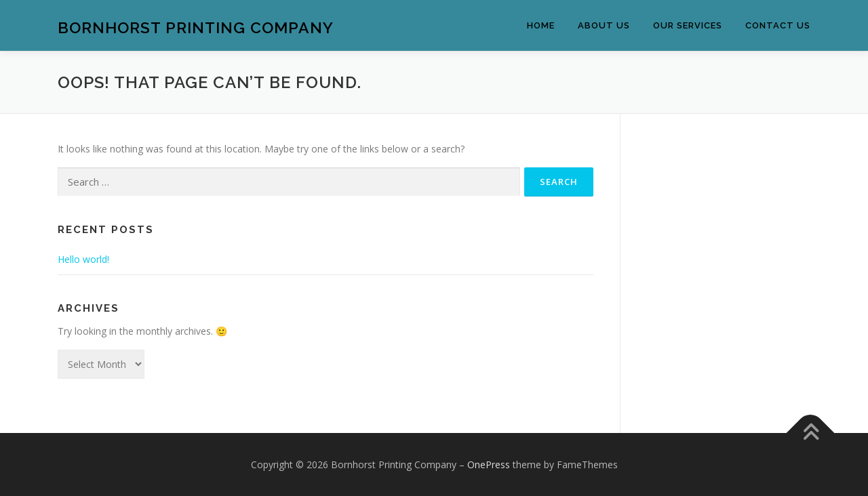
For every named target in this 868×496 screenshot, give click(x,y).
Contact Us (778, 25)
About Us (604, 25)
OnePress (489, 464)
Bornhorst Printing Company (196, 27)
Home (541, 25)
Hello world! (83, 259)
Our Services (688, 25)
